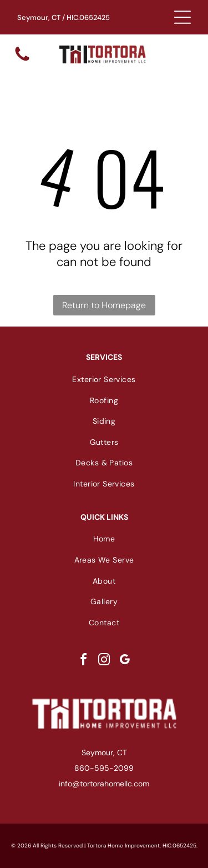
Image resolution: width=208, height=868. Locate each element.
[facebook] (84, 661)
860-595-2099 (104, 768)
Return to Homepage (104, 305)
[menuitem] (104, 379)
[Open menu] (182, 17)
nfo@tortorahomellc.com (105, 784)
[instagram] (104, 661)
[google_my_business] (125, 661)
